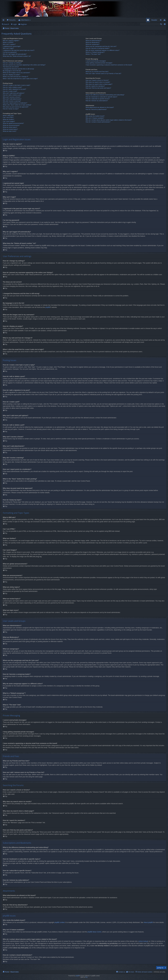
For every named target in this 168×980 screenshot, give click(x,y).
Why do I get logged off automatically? (15, 54)
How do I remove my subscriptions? (97, 101)
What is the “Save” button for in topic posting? (17, 105)
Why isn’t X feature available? (95, 118)
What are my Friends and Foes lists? (97, 72)
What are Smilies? (8, 119)
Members (25, 20)
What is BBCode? (8, 116)
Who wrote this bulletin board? (95, 116)
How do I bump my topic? (11, 109)
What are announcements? (11, 125)
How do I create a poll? (10, 91)
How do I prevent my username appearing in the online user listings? (24, 65)
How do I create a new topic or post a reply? (17, 85)
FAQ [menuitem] (149, 20)
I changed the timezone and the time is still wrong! (18, 69)
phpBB (48, 307)
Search (6, 24)
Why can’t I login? (8, 48)
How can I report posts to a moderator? (15, 103)
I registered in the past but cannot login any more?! (19, 50)
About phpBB (148, 922)
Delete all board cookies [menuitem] (145, 972)
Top (6, 151)
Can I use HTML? (8, 117)
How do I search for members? (95, 86)
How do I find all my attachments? (96, 109)
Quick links (4, 20)
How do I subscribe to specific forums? (98, 99)
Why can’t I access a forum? (12, 97)
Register (24, 24)
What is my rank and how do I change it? (16, 77)
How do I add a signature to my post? (14, 89)
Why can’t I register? (9, 44)
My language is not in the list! (12, 71)
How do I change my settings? (12, 63)
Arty (86, 977)
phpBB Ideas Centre (94, 932)
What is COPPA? (8, 42)
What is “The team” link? (93, 54)
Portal (7, 28)
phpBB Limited (60, 922)
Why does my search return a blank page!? (99, 84)
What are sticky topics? (10, 127)
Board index (15, 28)
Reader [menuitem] (154, 20)
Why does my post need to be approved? (16, 107)
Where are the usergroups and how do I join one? (101, 46)
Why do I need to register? (11, 40)
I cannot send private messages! (96, 61)
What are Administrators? (94, 40)
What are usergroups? (93, 44)
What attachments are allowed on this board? (100, 107)
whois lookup (143, 941)
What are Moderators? (93, 42)
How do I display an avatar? (11, 75)
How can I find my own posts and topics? (98, 88)
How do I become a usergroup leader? (98, 48)
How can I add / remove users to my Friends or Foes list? (103, 73)
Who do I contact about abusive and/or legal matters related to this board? (109, 120)
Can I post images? (9, 121)
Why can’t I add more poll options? (14, 93)
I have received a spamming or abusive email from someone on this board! (109, 65)
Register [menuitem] (165, 20)
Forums (12, 20)
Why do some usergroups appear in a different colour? (103, 50)
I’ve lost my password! (10, 52)
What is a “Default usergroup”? (95, 52)
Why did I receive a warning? (12, 101)
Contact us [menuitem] (122, 972)
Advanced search (165, 24)
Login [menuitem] (161, 20)
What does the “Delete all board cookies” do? (17, 56)
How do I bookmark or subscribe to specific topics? (101, 97)
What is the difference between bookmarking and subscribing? (105, 95)
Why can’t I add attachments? (12, 99)
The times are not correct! (11, 67)
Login (15, 24)
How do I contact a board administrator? (98, 122)
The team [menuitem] (131, 972)
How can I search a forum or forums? (97, 80)
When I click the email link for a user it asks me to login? (20, 79)
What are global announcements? (13, 123)
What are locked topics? (10, 129)
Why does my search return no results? (98, 82)
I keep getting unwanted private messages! (99, 63)
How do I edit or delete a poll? (12, 95)
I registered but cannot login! (12, 46)
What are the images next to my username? (16, 73)
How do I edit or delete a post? (12, 87)
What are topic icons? (10, 131)
